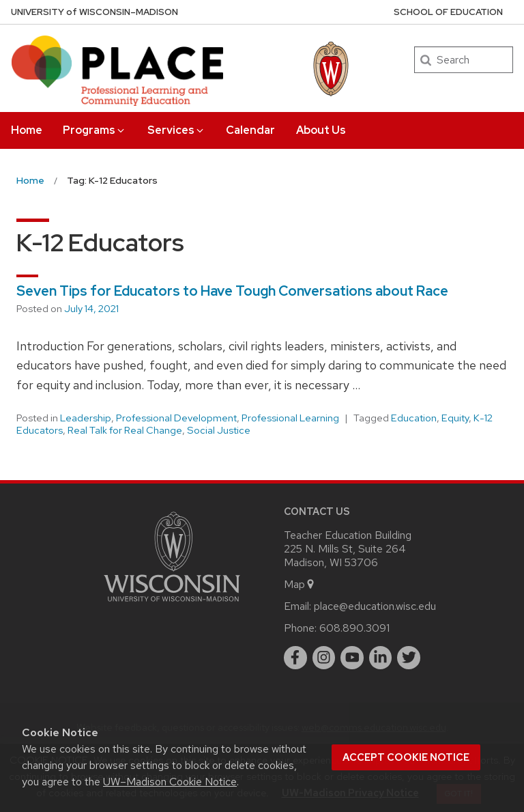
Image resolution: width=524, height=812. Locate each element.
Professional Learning (290, 418)
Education (414, 418)
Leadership (86, 418)
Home (27, 130)
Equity (455, 418)
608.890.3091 (354, 628)
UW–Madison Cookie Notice (170, 782)
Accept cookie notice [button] (406, 757)
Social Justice (219, 430)
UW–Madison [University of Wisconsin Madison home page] (94, 12)
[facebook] (295, 658)
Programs (94, 130)
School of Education (448, 12)
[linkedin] (381, 658)
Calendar (250, 130)
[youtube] (352, 658)
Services (176, 130)
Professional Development (176, 418)
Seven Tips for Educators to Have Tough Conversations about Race (232, 291)
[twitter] (409, 658)
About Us (321, 130)
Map (300, 584)
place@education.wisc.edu (375, 606)
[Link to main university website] (172, 604)
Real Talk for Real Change (125, 430)
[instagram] (324, 658)
